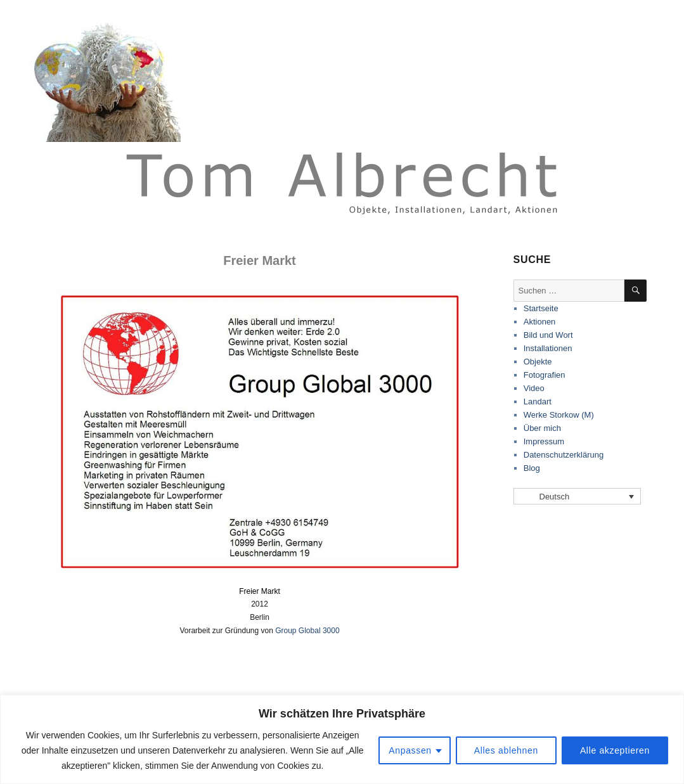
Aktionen (540, 322)
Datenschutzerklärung (564, 455)
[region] (342, 739)
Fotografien (545, 375)
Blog (532, 468)
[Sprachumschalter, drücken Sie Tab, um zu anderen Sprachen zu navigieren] (578, 496)
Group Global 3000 (307, 631)
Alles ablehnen (506, 750)
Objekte (538, 362)
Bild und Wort (548, 335)
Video (534, 388)
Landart (538, 402)
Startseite (541, 308)
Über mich (542, 428)
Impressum (544, 441)
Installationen (548, 348)
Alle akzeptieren (615, 750)
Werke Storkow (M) (559, 415)
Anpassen (410, 750)
